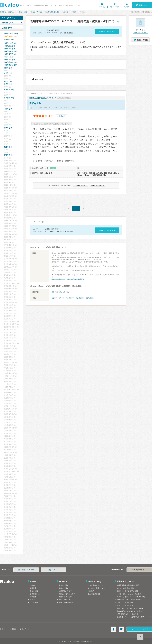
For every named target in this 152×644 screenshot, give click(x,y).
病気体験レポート (36, 594)
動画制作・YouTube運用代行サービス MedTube (134, 617)
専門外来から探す (65, 597)
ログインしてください (140, 33)
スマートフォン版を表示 (139, 629)
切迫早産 (69, 298)
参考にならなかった (98, 186)
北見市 (8, 84)
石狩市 (8, 155)
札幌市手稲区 (10, 62)
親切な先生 (35, 103)
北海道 (66, 12)
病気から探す (64, 585)
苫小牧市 (9, 98)
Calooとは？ (34, 585)
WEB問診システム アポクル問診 (129, 600)
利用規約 (91, 591)
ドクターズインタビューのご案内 (129, 594)
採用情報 (13, 629)
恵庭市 (8, 147)
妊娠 (53, 298)
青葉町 (10, 40)
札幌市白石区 (10, 51)
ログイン (127, 7)
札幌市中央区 (10, 43)
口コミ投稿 (34, 603)
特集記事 (33, 597)
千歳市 (8, 128)
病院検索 (33, 588)
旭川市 (8, 73)
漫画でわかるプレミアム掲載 (127, 591)
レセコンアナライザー (125, 603)
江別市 (8, 109)
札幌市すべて (11, 34)
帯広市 (8, 81)
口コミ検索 (23, 12)
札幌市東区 (10, 49)
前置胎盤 (89, 298)
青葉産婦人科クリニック (43, 98)
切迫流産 (79, 298)
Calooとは (102, 7)
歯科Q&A (33, 600)
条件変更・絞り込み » (107, 32)
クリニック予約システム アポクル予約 (131, 597)
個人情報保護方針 (94, 594)
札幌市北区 (10, 46)
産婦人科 (62, 116)
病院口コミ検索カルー (8, 12)
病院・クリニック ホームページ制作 (130, 608)
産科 (53, 292)
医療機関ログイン (139, 570)
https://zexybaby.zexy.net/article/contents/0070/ (68, 279)
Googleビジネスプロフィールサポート (131, 611)
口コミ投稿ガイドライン (97, 585)
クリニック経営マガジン (126, 605)
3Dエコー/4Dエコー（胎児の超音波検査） (45, 12)
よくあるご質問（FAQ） (97, 588)
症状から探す (64, 588)
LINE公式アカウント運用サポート (129, 614)
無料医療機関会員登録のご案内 (128, 585)
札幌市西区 (10, 60)
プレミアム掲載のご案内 (126, 588)
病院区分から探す (65, 600)
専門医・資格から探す (67, 594)
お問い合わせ (25, 629)
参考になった (81, 186)
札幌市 (74, 12)
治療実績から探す (65, 591)
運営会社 (3, 629)
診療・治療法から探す (67, 603)
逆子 (60, 298)
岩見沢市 (9, 90)
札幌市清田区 (10, 65)
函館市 (8, 68)
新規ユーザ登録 (115, 7)
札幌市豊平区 (10, 54)
